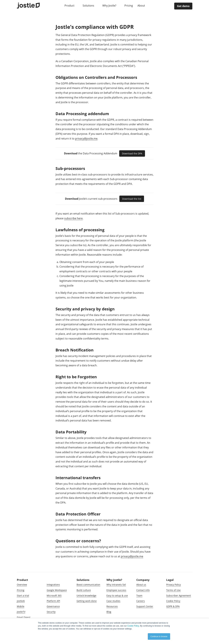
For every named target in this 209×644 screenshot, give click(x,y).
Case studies (113, 601)
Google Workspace (57, 590)
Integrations (53, 585)
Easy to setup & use (117, 596)
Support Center (145, 606)
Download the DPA (132, 153)
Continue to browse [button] (159, 636)
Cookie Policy (173, 601)
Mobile (21, 606)
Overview (22, 585)
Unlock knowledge (86, 596)
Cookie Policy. (133, 626)
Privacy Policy (173, 585)
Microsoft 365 (54, 596)
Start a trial (23, 596)
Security (51, 612)
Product (70, 6)
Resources (112, 606)
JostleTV (21, 612)
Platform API (53, 601)
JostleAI (21, 601)
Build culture (84, 590)
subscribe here (73, 218)
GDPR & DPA (173, 606)
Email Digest (24, 617)
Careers (141, 601)
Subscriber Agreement (179, 596)
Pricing (129, 6)
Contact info (143, 590)
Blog (109, 612)
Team (139, 596)
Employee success (116, 590)
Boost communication (88, 585)
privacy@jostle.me (86, 139)
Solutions (89, 6)
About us (141, 585)
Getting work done (87, 601)
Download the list (132, 199)
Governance (53, 606)
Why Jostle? (110, 6)
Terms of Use (173, 590)
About (142, 6)
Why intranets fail (116, 585)
